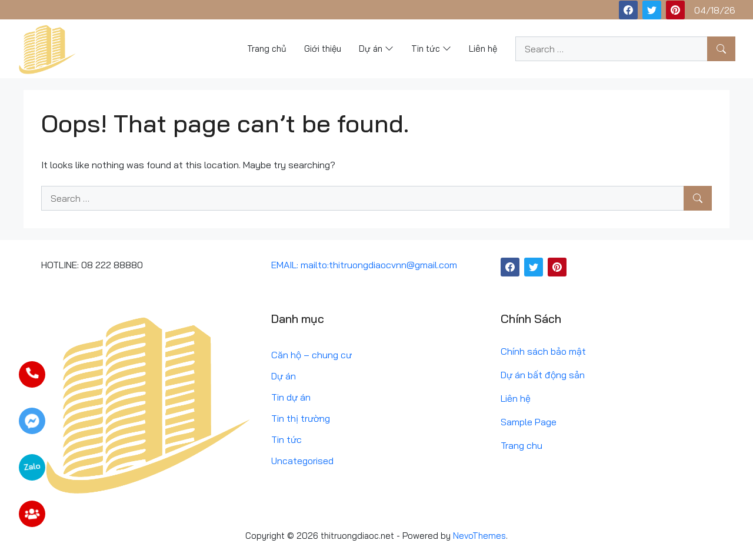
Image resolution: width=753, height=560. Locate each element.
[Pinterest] (675, 10)
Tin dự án (291, 397)
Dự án (284, 376)
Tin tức (286, 439)
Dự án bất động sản (543, 375)
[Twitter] (652, 10)
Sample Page (529, 422)
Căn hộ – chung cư (311, 355)
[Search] (721, 49)
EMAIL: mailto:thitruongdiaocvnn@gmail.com (364, 265)
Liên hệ (516, 398)
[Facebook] (628, 10)
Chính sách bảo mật (543, 351)
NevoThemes (479, 536)
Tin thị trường (301, 418)
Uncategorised (302, 461)
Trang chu (522, 445)
